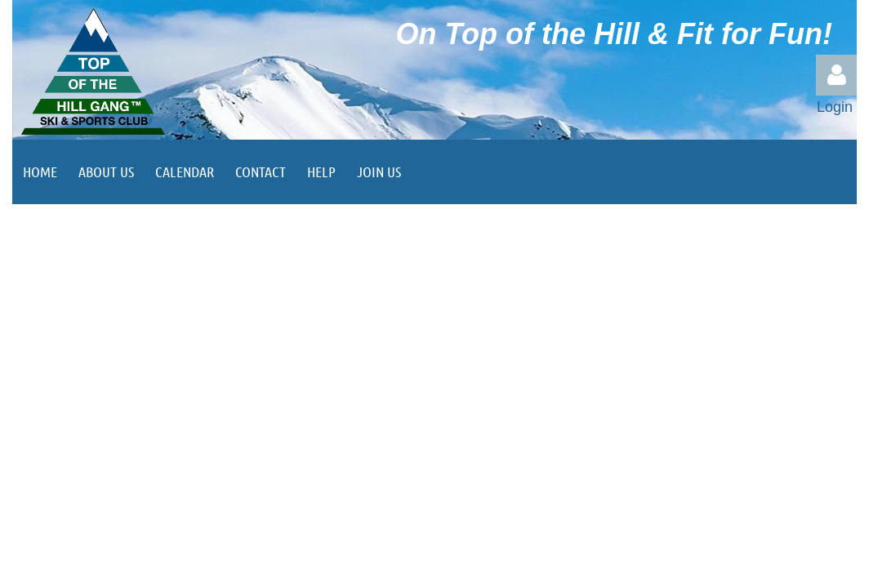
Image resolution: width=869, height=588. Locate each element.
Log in (836, 75)
